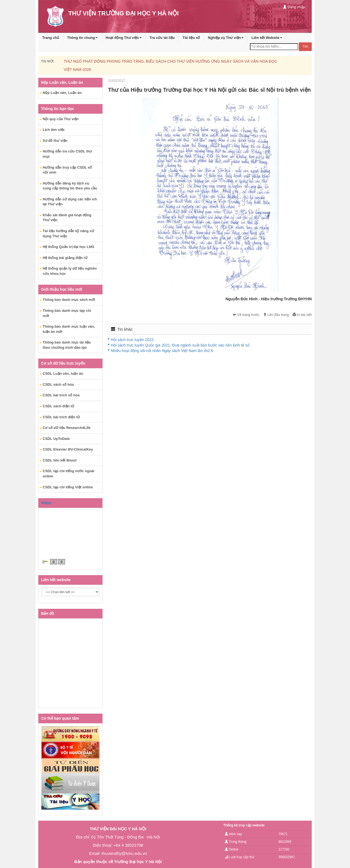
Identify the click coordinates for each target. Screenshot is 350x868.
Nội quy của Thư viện (61, 119)
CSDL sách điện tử (58, 406)
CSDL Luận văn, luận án (63, 374)
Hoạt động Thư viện (124, 38)
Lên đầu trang (276, 315)
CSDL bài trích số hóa (61, 395)
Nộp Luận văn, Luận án (62, 93)
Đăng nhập (294, 7)
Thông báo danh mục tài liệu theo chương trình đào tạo (67, 345)
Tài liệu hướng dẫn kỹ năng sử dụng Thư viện (68, 233)
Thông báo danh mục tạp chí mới (67, 313)
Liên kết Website (267, 38)
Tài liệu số (191, 38)
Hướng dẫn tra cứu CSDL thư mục (67, 154)
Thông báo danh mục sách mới (69, 300)
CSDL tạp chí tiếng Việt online (68, 487)
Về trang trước (246, 315)
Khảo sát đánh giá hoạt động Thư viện (67, 218)
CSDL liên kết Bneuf (60, 460)
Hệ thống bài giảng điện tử (65, 258)
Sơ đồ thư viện (55, 141)
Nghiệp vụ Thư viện (226, 38)
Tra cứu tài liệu (162, 38)
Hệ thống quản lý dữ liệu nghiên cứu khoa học (70, 271)
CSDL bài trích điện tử (61, 417)
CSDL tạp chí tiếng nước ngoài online (68, 474)
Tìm (305, 47)
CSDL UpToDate (56, 439)
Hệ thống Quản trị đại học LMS (68, 247)
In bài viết (302, 315)
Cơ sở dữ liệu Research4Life (67, 428)
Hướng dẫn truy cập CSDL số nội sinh (67, 170)
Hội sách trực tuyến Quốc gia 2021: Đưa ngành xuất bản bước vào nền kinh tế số (180, 345)
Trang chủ (51, 38)
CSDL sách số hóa (58, 384)
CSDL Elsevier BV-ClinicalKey (68, 449)
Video (46, 503)
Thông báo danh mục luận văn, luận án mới (69, 329)
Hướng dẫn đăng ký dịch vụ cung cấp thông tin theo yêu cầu (70, 186)
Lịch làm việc (54, 130)
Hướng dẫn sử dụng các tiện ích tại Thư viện (70, 202)
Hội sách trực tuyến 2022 (132, 340)
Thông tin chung (82, 38)
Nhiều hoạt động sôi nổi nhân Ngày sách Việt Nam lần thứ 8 (162, 351)
